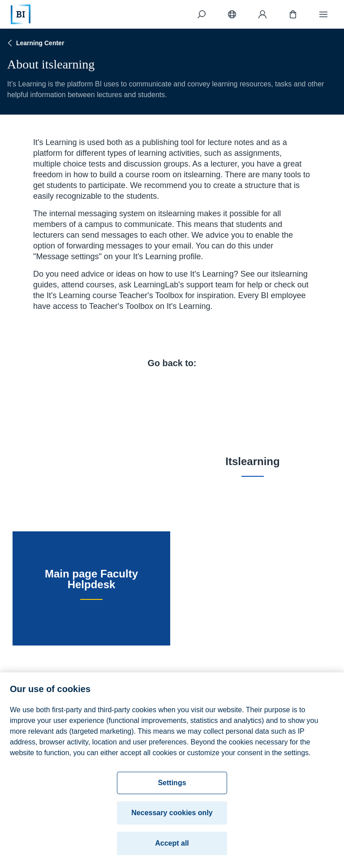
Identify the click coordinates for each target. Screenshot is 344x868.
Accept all (172, 848)
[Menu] (323, 14)
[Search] (202, 14)
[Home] (21, 14)
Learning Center (35, 43)
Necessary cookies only (172, 818)
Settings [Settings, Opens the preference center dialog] (172, 788)
